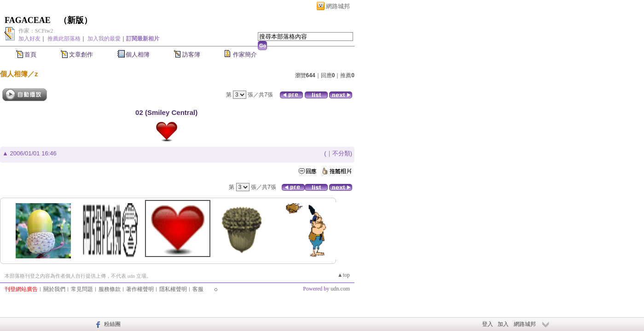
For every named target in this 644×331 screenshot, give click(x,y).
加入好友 (29, 39)
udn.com (340, 289)
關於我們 (54, 289)
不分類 (341, 153)
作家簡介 (245, 54)
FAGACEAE (28, 20)
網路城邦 (338, 6)
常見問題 (82, 289)
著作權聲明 (140, 289)
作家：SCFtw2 (36, 31)
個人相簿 (138, 54)
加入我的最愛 (104, 39)
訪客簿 (191, 54)
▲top (344, 275)
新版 (75, 20)
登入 (487, 324)
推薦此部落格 (64, 39)
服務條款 (110, 289)
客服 (198, 289)
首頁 (30, 54)
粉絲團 (112, 324)
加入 (503, 324)
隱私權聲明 (173, 289)
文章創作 (81, 54)
